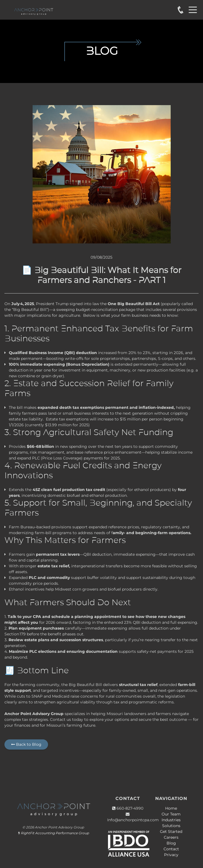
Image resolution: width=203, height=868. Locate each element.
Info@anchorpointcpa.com (133, 820)
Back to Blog (26, 744)
